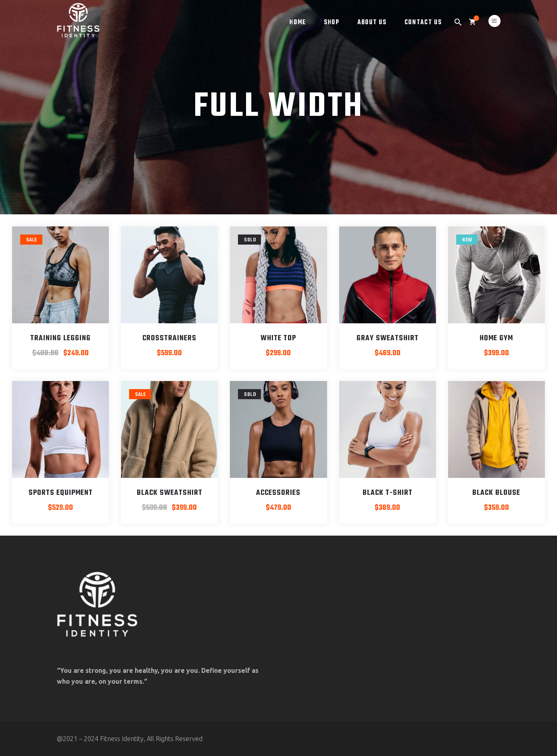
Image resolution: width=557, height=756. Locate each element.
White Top (278, 338)
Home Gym (496, 338)
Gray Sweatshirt (388, 338)
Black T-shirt (388, 493)
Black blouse (496, 493)
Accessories (278, 493)
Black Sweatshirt (170, 493)
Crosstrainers (169, 338)
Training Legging (60, 338)
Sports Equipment (61, 493)
